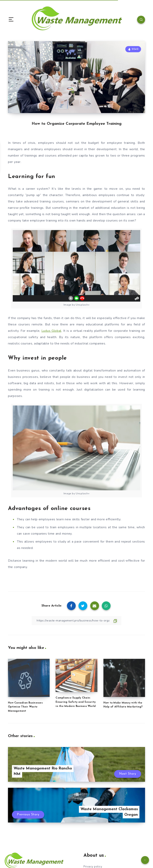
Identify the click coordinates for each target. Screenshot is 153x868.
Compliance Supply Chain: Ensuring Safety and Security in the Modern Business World (76, 702)
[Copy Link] (76, 621)
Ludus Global (51, 331)
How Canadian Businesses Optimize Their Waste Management (25, 707)
